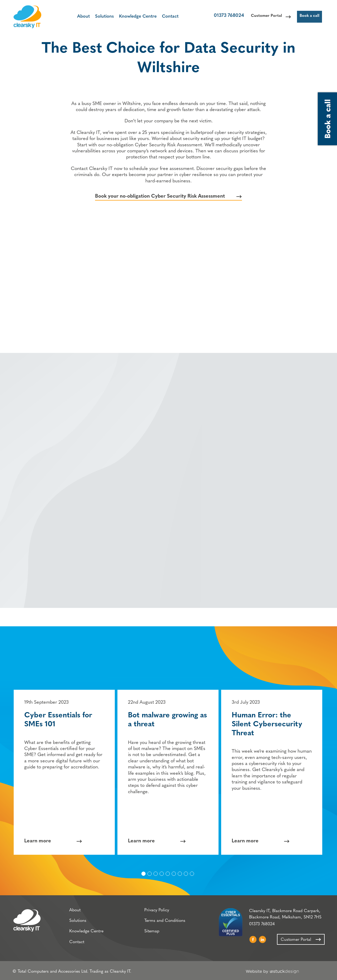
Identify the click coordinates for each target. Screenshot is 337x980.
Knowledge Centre (134, 16)
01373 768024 (220, 17)
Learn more (38, 841)
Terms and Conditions (162, 923)
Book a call (308, 17)
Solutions (101, 16)
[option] (65, 772)
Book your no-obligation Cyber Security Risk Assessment (160, 200)
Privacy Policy (154, 912)
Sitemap (149, 933)
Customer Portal (261, 17)
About (80, 16)
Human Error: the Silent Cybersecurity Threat (268, 724)
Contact (167, 16)
